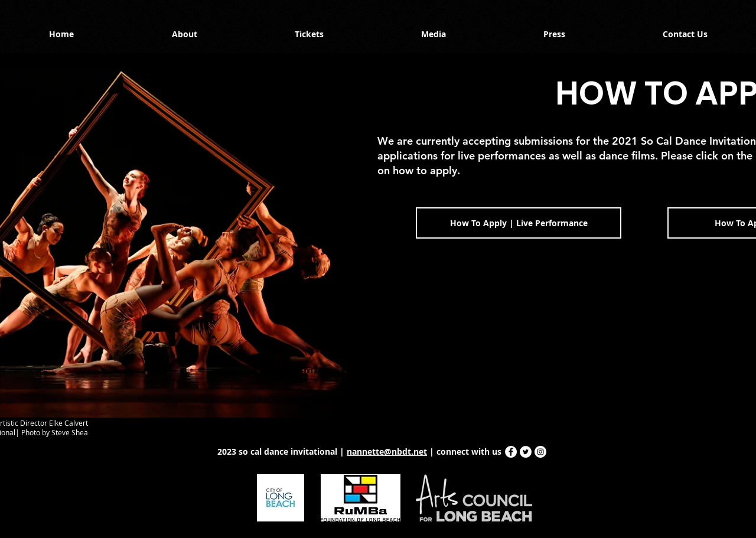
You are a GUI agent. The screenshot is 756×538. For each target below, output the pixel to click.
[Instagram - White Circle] (540, 452)
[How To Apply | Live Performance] (519, 223)
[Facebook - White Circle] (511, 452)
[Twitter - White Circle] (526, 452)
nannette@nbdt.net (387, 451)
